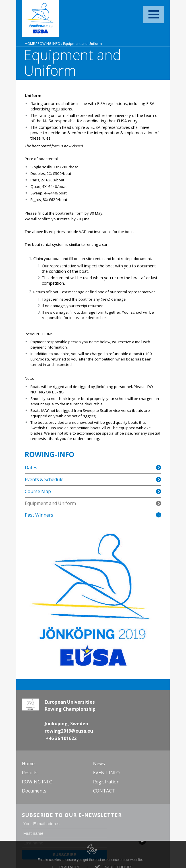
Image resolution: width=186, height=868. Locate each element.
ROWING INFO (49, 44)
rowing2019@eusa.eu (69, 731)
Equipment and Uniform (82, 44)
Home (30, 44)
